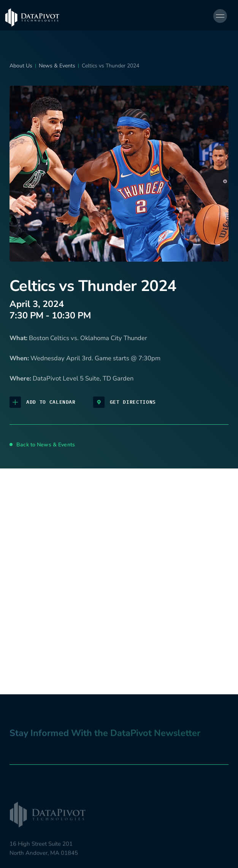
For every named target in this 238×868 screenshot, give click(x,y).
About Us (21, 66)
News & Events (57, 66)
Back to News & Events (42, 445)
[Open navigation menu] (220, 16)
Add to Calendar (43, 402)
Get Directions (125, 402)
